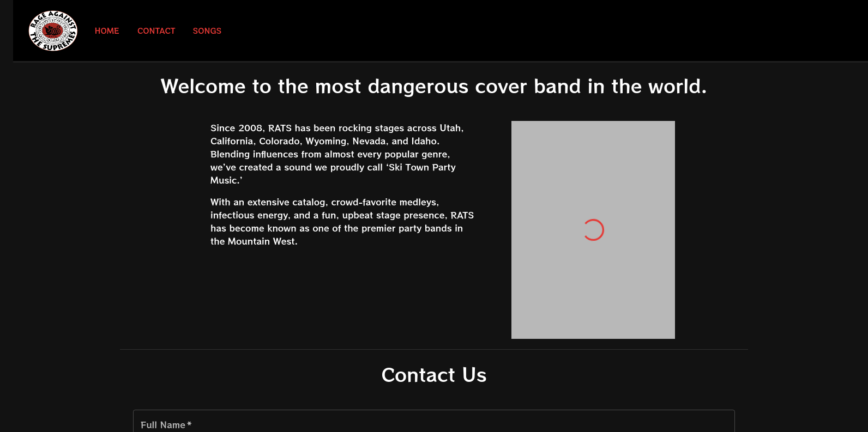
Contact (156, 31)
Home (107, 31)
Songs (207, 31)
